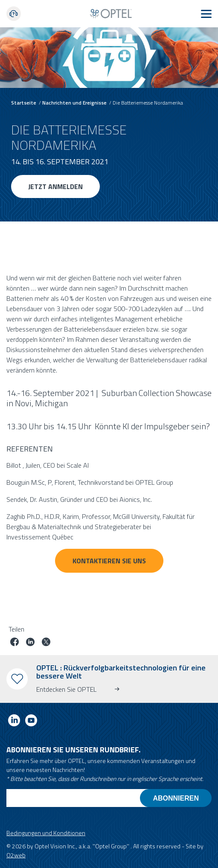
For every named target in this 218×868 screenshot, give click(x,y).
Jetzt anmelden (55, 186)
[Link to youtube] (31, 722)
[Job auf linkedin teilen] (30, 643)
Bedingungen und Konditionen (46, 833)
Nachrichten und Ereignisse (74, 103)
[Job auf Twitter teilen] (46, 643)
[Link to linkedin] (14, 722)
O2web (16, 855)
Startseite (24, 103)
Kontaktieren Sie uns (109, 561)
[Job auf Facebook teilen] (15, 643)
